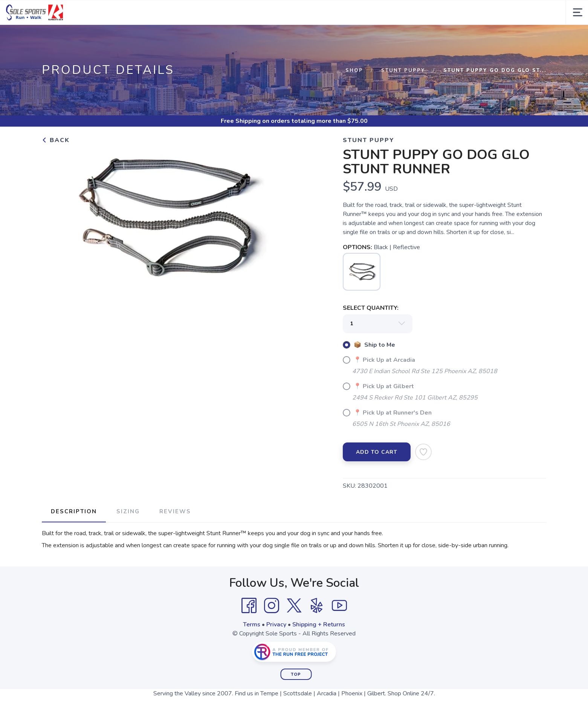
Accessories (196, 37)
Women (122, 37)
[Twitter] (294, 630)
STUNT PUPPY (403, 95)
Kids (155, 37)
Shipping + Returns (319, 649)
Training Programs (454, 37)
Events (320, 37)
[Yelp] (317, 630)
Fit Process (286, 37)
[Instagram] (272, 630)
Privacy (276, 649)
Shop (354, 95)
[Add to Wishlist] (423, 476)
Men (89, 37)
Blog (496, 37)
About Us (360, 37)
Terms (252, 649)
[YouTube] (339, 630)
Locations (405, 37)
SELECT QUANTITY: (371, 332)
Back (56, 165)
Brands (57, 37)
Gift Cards (246, 37)
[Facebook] (249, 630)
